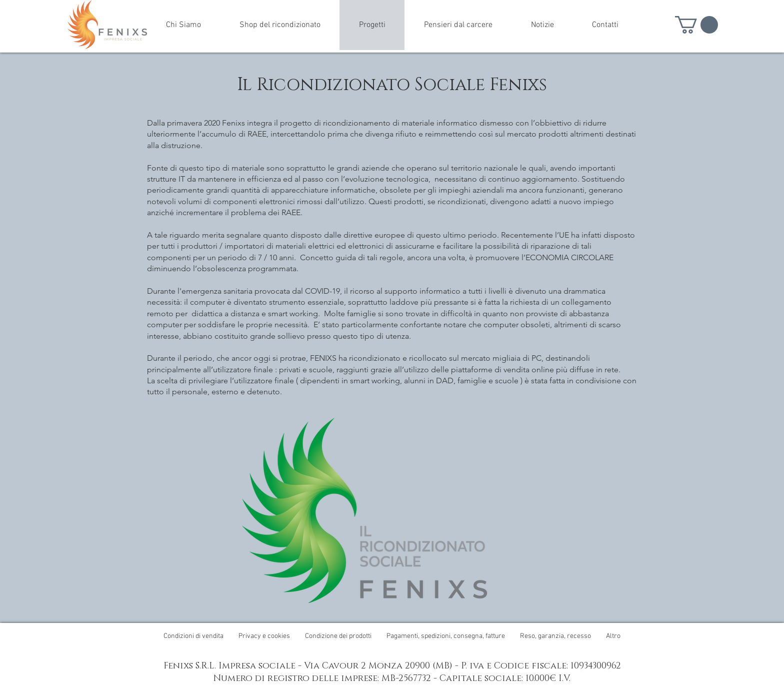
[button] (696, 25)
